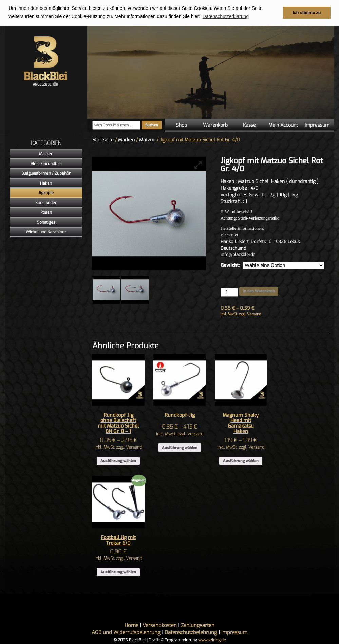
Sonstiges (46, 222)
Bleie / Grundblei (46, 164)
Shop (182, 125)
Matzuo (147, 140)
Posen (46, 212)
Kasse (249, 125)
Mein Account (283, 125)
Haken (46, 183)
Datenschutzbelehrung (191, 632)
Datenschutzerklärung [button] (226, 16)
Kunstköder (46, 203)
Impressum (317, 125)
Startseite (103, 140)
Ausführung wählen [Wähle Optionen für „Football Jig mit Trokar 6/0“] (118, 572)
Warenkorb (215, 125)
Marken (46, 154)
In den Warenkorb (259, 291)
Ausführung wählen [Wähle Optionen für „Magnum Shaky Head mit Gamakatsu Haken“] (241, 461)
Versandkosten (160, 625)
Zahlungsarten (198, 625)
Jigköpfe (46, 193)
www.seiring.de (212, 640)
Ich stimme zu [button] (307, 13)
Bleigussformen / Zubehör (46, 173)
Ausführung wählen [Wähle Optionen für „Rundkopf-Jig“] (180, 448)
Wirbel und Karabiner (46, 232)
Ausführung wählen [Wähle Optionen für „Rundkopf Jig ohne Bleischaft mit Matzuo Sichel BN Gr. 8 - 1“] (118, 461)
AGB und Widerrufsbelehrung (126, 632)
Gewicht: (230, 265)
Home (131, 625)
